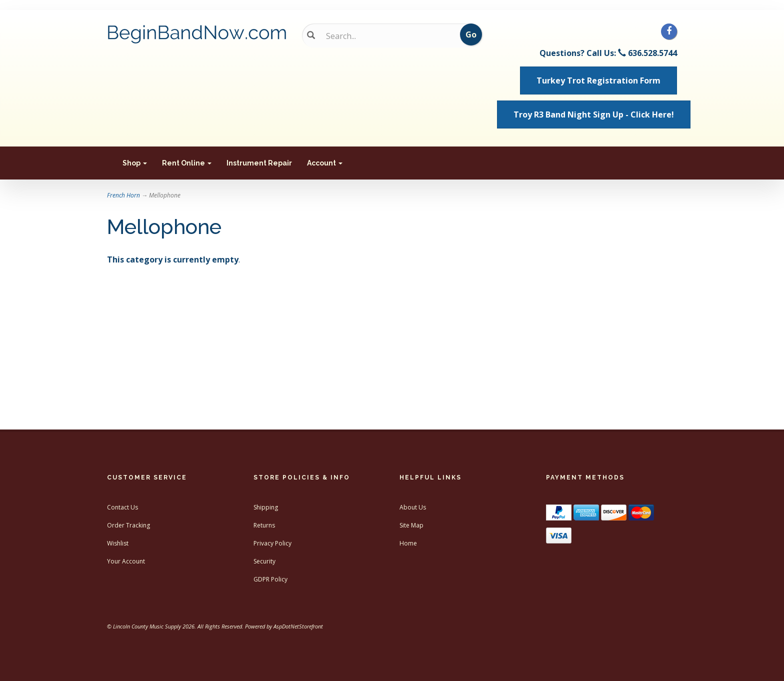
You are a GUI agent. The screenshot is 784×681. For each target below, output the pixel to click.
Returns (264, 525)
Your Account (126, 561)
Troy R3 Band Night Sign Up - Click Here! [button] (594, 114)
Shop (135, 163)
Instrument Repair (259, 163)
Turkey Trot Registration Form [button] (598, 80)
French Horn (123, 195)
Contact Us (122, 507)
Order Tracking (128, 525)
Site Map (411, 525)
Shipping (266, 507)
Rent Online (187, 163)
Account (325, 163)
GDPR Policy (270, 579)
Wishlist (118, 543)
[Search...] (385, 36)
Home (408, 543)
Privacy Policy (272, 543)
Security (264, 561)
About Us (413, 507)
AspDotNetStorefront (298, 626)
